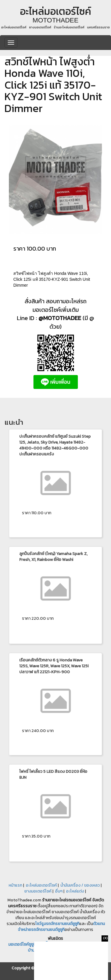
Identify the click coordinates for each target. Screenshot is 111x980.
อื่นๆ (59, 891)
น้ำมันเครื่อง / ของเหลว (80, 885)
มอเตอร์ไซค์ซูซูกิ (22, 944)
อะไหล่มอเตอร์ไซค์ (41, 885)
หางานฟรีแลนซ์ (77, 944)
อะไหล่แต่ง (75, 891)
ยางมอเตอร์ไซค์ (38, 891)
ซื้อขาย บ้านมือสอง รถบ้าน (61, 950)
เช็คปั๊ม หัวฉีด (50, 944)
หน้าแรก (15, 885)
